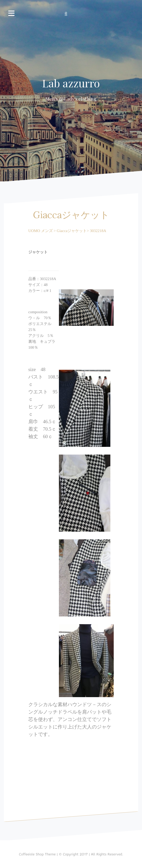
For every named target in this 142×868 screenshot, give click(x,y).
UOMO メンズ (41, 231)
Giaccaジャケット (71, 231)
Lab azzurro (71, 83)
